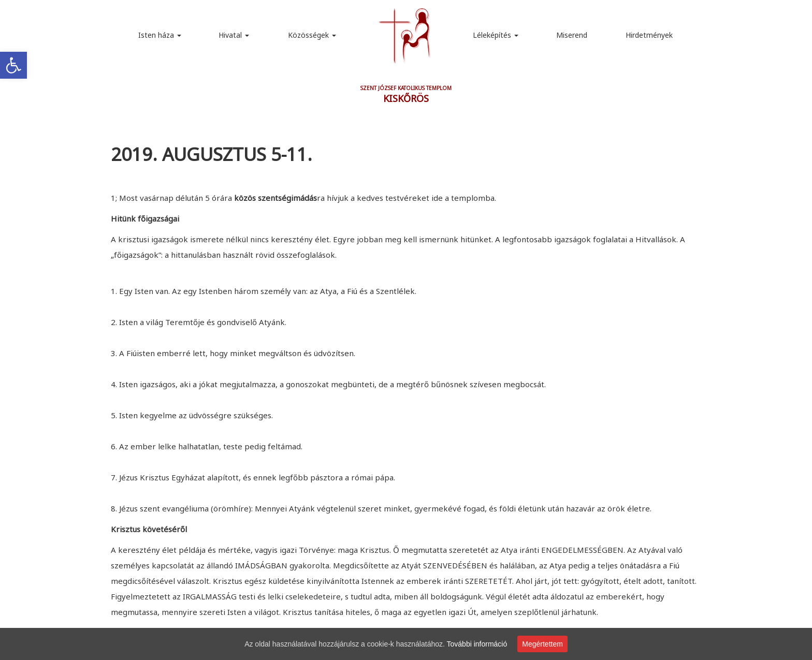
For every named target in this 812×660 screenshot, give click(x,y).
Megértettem (542, 644)
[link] (13, 65)
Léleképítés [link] (496, 35)
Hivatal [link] (234, 35)
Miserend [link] (572, 35)
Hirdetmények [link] (649, 35)
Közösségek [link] (312, 35)
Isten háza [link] (160, 35)
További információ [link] (477, 644)
